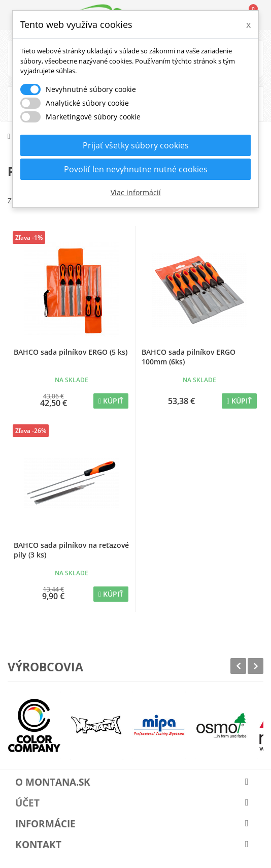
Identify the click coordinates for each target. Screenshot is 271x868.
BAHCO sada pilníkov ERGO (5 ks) (71, 352)
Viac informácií (136, 192)
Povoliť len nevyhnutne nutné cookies (136, 169)
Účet (27, 803)
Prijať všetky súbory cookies (136, 145)
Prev (238, 666)
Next (256, 666)
